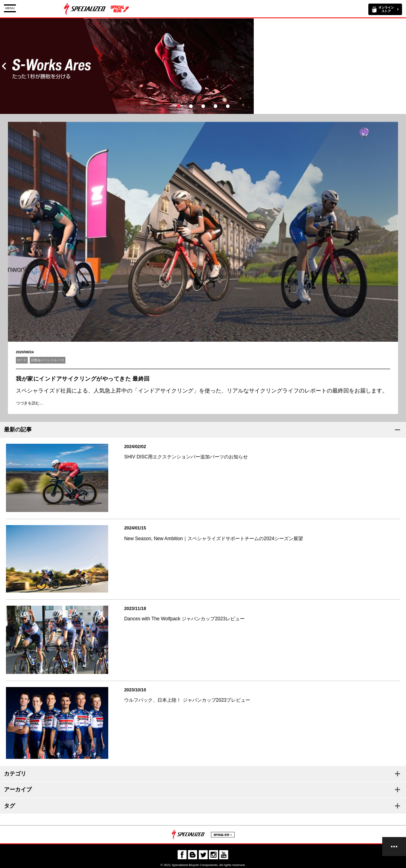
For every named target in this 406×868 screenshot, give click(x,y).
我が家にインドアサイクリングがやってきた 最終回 (83, 379)
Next (402, 66)
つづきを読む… (30, 403)
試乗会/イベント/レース (48, 360)
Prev (4, 66)
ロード (22, 360)
